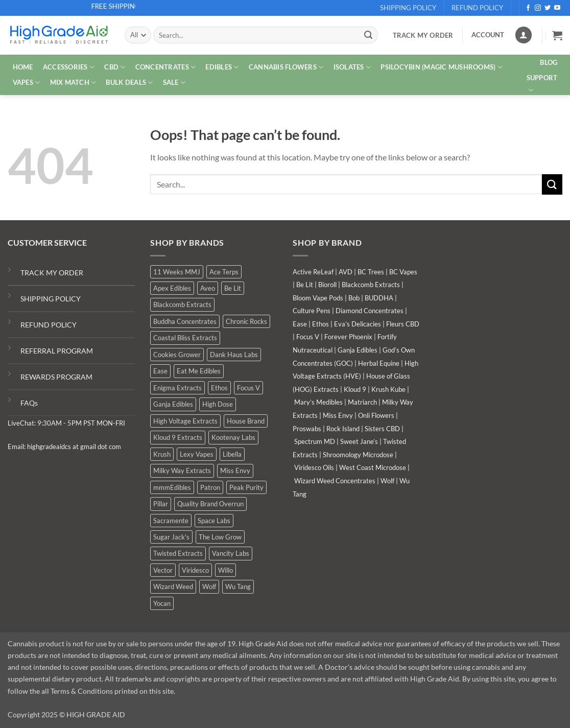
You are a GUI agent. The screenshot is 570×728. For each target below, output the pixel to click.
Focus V (308, 337)
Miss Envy (338, 415)
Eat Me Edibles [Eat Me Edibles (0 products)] (199, 371)
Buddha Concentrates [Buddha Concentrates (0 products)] (185, 321)
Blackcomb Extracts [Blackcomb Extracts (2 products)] (182, 304)
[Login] (524, 35)
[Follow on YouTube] (557, 8)
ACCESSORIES (69, 67)
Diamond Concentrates (370, 311)
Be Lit (305, 285)
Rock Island (343, 429)
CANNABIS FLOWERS (286, 67)
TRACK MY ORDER (52, 273)
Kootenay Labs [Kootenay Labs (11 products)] (233, 437)
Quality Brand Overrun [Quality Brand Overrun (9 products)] (210, 504)
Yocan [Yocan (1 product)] (162, 603)
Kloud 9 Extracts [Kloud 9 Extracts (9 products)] (178, 437)
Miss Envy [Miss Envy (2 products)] (235, 471)
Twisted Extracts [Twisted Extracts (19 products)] (178, 553)
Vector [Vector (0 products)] (163, 570)
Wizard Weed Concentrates (335, 481)
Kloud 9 (355, 389)
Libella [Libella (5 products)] (232, 454)
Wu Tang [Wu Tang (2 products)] (238, 586)
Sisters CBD (382, 429)
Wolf (387, 481)
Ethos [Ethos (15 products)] (219, 388)
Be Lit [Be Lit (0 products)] (233, 288)
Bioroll (327, 285)
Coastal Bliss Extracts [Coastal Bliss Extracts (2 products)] (185, 338)
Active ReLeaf (313, 272)
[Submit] (368, 35)
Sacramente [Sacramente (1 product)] (171, 521)
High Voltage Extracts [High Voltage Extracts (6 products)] (185, 421)
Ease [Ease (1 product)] (160, 371)
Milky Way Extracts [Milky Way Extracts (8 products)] (182, 471)
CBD (115, 67)
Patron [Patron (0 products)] (210, 487)
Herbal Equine (379, 363)
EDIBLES (222, 67)
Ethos (320, 324)
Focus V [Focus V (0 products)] (248, 388)
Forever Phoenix (348, 337)
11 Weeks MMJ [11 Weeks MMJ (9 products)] (177, 272)
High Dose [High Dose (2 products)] (218, 404)
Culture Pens (312, 311)
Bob (354, 298)
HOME (23, 67)
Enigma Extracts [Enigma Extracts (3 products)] (177, 388)
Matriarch (362, 402)
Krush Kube (388, 389)
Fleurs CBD (403, 324)
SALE (174, 83)
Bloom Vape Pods (318, 298)
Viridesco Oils (314, 467)
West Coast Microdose (373, 467)
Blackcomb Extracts (371, 285)
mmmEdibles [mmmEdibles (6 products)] (172, 487)
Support (542, 84)
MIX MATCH (73, 83)
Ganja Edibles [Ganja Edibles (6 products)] (173, 404)
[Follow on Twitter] (548, 8)
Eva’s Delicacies (358, 324)
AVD (346, 272)
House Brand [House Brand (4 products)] (246, 421)
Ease (300, 324)
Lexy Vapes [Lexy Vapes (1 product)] (197, 454)
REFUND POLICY (49, 325)
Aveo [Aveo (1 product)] (208, 288)
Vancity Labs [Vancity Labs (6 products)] (231, 553)
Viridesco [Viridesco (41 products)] (195, 570)
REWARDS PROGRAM (56, 377)
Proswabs (307, 429)
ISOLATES (352, 67)
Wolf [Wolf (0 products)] (209, 586)
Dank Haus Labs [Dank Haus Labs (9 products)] (234, 355)
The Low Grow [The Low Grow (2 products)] (220, 537)
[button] (557, 35)
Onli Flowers (376, 415)
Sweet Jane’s (359, 441)
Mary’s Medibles (318, 402)
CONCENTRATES (166, 67)
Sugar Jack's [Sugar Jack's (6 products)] (171, 537)
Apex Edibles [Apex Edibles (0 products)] (172, 288)
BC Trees (371, 272)
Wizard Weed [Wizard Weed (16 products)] (173, 586)
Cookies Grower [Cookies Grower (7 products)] (177, 355)
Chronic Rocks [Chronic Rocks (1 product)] (246, 321)
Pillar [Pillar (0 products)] (161, 504)
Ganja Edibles (358, 350)
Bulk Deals (129, 83)
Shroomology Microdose (358, 455)
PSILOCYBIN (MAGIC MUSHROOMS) (442, 67)
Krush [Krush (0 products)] (162, 454)
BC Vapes (403, 272)
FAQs (29, 403)
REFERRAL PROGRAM (57, 351)
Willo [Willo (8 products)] (225, 570)
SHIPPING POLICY (51, 299)
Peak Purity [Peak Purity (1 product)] (246, 487)
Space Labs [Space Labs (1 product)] (214, 521)
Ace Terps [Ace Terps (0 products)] (224, 272)
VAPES (27, 83)
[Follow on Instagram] (538, 8)
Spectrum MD (315, 441)
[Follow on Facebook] (528, 8)
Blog (549, 62)
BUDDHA (379, 298)
